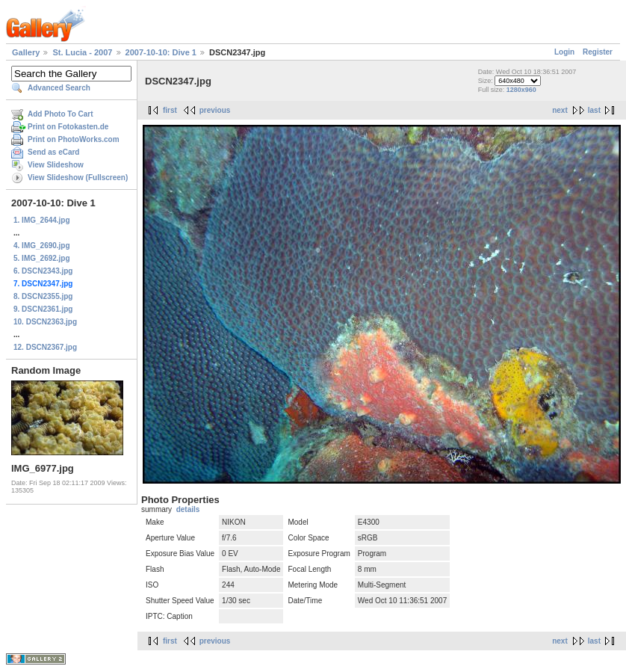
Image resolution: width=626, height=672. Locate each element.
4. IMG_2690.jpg (42, 246)
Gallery (26, 52)
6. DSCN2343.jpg (43, 271)
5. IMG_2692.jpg (42, 258)
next (560, 110)
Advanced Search (59, 88)
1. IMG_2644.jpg (42, 220)
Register (598, 52)
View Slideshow (56, 165)
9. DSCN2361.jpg (43, 309)
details (188, 509)
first (170, 110)
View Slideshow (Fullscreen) (78, 178)
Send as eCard (53, 152)
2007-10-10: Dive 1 (161, 52)
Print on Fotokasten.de (68, 127)
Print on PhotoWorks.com (74, 139)
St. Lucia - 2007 (82, 52)
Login (564, 52)
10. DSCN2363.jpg (45, 322)
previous (215, 110)
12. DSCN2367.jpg (45, 347)
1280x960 (521, 90)
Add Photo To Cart (61, 114)
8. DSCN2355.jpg (43, 296)
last (594, 110)
